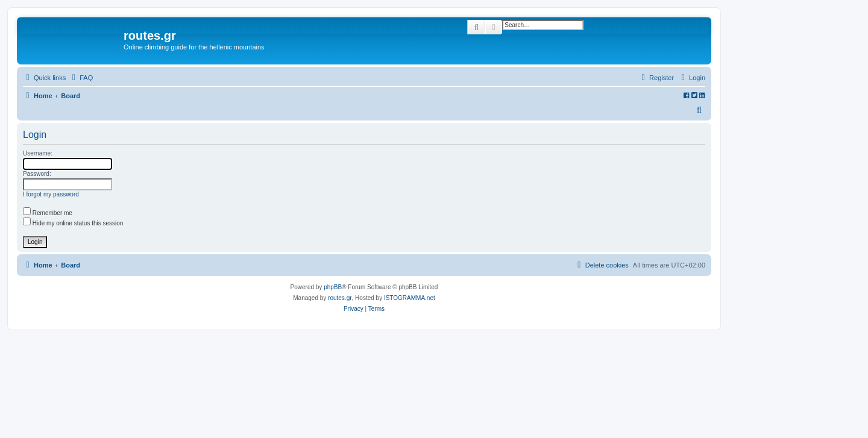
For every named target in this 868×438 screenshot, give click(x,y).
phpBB (333, 287)
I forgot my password (51, 194)
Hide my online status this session (73, 223)
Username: (38, 153)
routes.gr (340, 298)
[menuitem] (81, 78)
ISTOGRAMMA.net (410, 298)
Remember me (48, 213)
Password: (37, 174)
